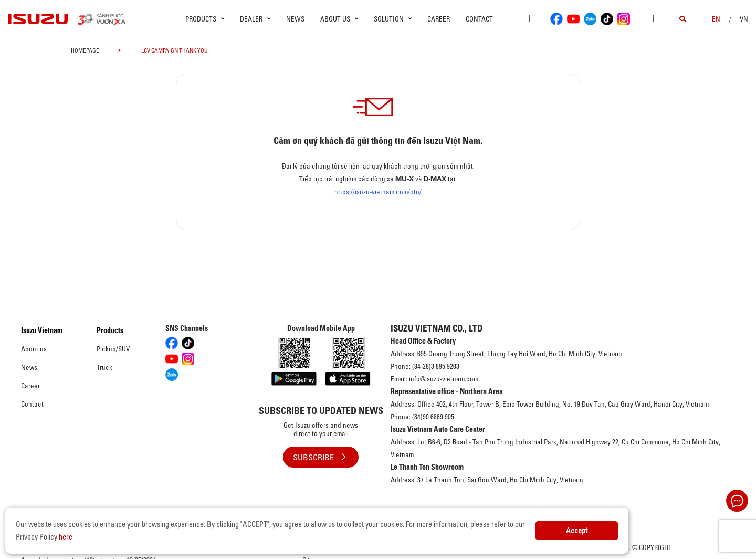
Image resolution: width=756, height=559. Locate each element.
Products (110, 330)
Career (439, 19)
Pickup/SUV (113, 349)
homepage (85, 50)
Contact (479, 19)
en (716, 19)
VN (744, 19)
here (66, 537)
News (295, 19)
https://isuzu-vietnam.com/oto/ (378, 192)
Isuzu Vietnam (42, 330)
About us (34, 349)
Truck (104, 367)
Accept (577, 531)
